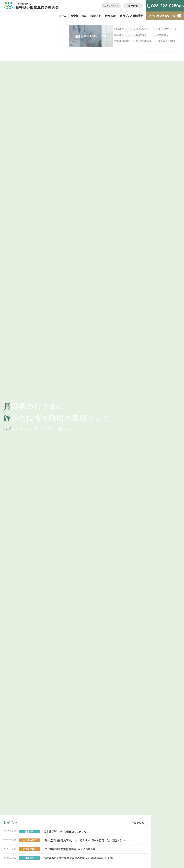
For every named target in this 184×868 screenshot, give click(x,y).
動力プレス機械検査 (131, 16)
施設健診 (102, 740)
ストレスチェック (105, 769)
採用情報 (133, 6)
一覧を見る (138, 73)
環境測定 (96, 16)
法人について (111, 6)
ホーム (63, 16)
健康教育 (102, 775)
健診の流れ (103, 751)
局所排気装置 (70, 757)
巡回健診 (102, 734)
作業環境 (68, 734)
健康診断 (110, 16)
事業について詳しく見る (18, 216)
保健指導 (102, 757)
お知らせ (48, 715)
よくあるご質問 (105, 781)
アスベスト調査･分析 (74, 745)
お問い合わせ (116, 715)
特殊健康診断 (104, 745)
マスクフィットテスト (73, 763)
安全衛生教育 (79, 16)
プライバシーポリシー (146, 715)
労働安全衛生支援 (73, 740)
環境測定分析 (70, 751)
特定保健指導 (104, 763)
